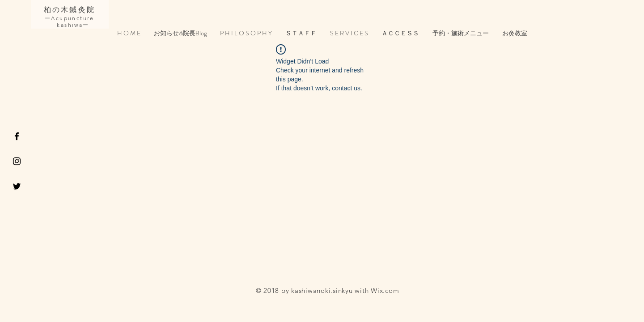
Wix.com (385, 290)
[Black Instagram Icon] (17, 161)
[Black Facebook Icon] (17, 136)
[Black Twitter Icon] (17, 186)
